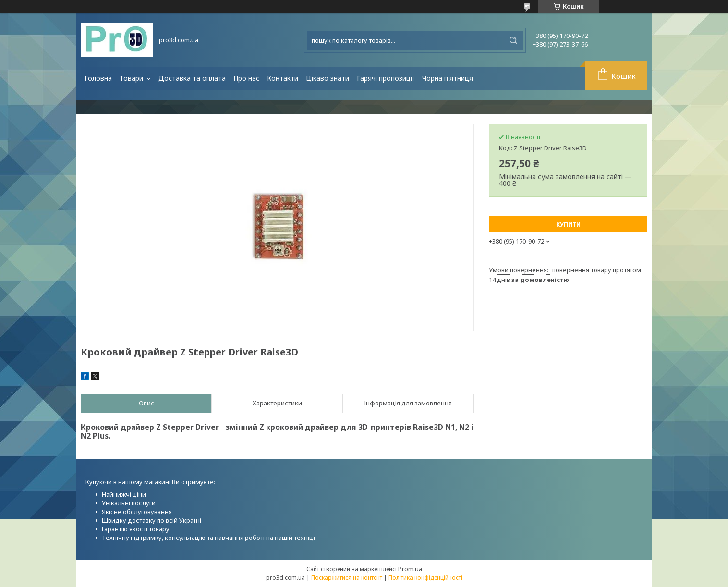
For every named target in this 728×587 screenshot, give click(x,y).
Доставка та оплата (192, 78)
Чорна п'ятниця (448, 78)
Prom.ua (410, 569)
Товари (132, 78)
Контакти (283, 78)
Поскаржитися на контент (347, 578)
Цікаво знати (328, 78)
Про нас (246, 78)
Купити (568, 225)
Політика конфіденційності (425, 578)
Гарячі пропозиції (386, 78)
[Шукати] (513, 40)
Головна (98, 78)
